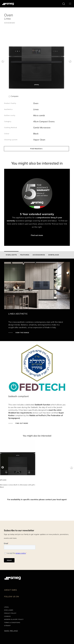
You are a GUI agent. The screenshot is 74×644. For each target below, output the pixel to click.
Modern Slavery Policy (14, 619)
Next (70, 61)
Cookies (7, 616)
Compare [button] (15, 96)
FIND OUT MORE (22, 423)
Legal (7, 607)
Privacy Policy (10, 613)
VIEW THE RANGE (22, 333)
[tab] (11, 255)
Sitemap (7, 626)
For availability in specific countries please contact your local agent (37, 499)
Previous (3, 61)
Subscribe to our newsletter (19, 530)
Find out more (37, 235)
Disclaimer (9, 610)
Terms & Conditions (12, 623)
